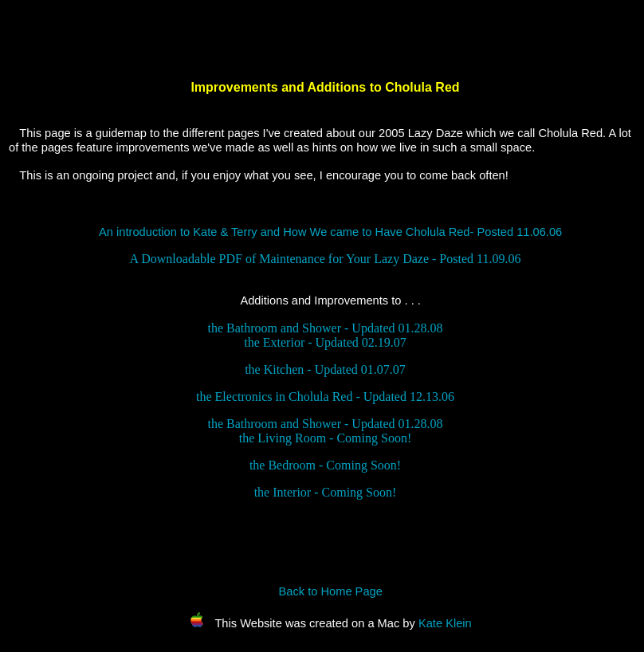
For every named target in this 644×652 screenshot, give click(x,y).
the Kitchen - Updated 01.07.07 (325, 369)
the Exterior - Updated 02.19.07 (325, 342)
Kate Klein (445, 623)
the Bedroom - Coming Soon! (325, 465)
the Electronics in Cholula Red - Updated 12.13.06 (325, 397)
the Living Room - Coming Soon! (325, 438)
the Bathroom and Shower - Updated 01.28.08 (325, 328)
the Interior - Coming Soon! (326, 492)
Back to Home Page (330, 591)
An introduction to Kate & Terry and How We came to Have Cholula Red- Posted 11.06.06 (330, 232)
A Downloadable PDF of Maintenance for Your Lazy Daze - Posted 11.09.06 (326, 259)
